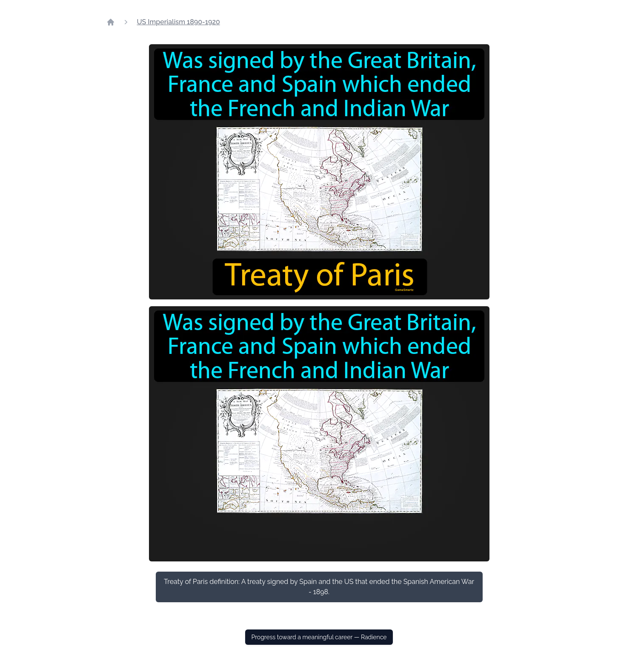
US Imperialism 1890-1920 (179, 22)
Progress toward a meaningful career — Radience (319, 637)
